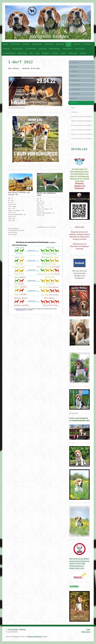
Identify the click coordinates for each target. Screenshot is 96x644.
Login (88, 629)
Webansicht (86, 632)
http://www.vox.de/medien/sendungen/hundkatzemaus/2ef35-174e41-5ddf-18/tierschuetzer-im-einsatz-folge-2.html (79, 563)
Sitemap (22, 629)
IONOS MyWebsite (34, 637)
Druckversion (12, 629)
